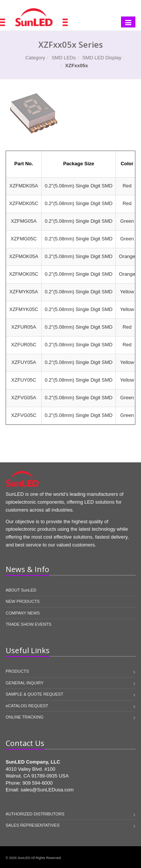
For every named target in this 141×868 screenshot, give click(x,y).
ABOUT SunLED (21, 590)
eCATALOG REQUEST (27, 706)
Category (35, 58)
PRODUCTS (17, 671)
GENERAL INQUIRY (25, 683)
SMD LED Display (102, 58)
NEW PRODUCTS (23, 601)
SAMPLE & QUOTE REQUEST (34, 694)
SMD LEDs (64, 58)
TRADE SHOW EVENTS (29, 624)
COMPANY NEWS (23, 613)
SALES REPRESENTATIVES (33, 825)
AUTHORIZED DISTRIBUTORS (35, 814)
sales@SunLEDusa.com (47, 790)
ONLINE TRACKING (25, 717)
